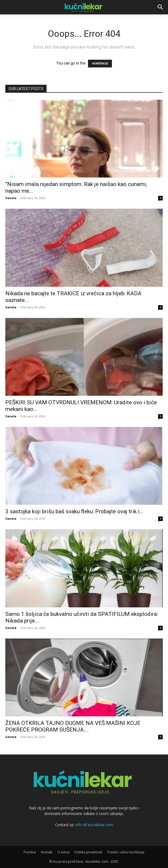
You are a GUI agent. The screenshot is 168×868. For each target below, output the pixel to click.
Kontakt (47, 852)
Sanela (11, 198)
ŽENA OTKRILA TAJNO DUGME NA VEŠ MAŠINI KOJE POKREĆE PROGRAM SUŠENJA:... (73, 726)
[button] (161, 7)
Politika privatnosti (88, 852)
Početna (30, 852)
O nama (63, 852)
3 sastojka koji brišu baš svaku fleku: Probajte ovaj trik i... (74, 511)
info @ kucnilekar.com (94, 825)
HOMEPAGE (100, 64)
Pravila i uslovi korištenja (126, 852)
